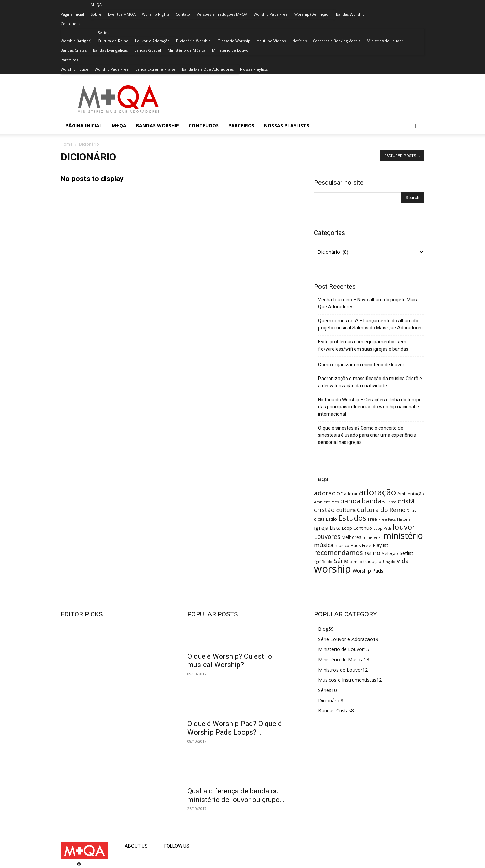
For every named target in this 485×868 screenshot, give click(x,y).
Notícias (299, 41)
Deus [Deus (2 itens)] (411, 511)
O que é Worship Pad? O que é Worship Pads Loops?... (234, 728)
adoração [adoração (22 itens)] (378, 492)
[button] (416, 126)
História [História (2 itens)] (404, 519)
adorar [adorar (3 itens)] (351, 494)
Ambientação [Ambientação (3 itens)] (411, 494)
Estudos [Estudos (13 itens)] (352, 518)
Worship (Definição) (312, 14)
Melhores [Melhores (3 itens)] (351, 537)
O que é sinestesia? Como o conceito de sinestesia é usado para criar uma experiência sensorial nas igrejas (367, 435)
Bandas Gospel (148, 50)
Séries (103, 33)
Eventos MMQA (122, 14)
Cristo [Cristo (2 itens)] (391, 502)
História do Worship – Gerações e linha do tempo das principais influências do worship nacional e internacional (370, 407)
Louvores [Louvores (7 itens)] (327, 536)
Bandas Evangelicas (110, 50)
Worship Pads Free (271, 14)
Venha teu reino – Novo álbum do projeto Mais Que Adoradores (367, 303)
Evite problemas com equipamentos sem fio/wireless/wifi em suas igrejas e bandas (363, 345)
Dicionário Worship (193, 41)
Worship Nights (156, 14)
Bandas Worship (350, 14)
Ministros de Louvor (385, 41)
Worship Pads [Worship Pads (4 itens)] (368, 571)
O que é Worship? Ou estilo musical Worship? (230, 661)
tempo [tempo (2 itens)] (356, 562)
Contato (183, 14)
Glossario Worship (234, 41)
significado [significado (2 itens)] (323, 562)
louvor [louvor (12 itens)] (404, 527)
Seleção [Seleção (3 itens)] (390, 553)
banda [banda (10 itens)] (350, 501)
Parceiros (69, 60)
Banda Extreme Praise (155, 69)
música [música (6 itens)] (324, 545)
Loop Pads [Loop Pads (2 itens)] (382, 528)
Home (67, 144)
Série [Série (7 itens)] (341, 561)
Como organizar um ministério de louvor (361, 365)
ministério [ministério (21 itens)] (403, 535)
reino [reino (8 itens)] (372, 553)
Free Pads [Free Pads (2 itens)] (387, 519)
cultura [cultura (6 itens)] (346, 510)
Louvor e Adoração (152, 41)
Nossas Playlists (254, 69)
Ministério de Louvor (231, 50)
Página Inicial (72, 14)
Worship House (74, 69)
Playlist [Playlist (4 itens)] (380, 545)
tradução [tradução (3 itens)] (372, 561)
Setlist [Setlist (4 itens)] (406, 553)
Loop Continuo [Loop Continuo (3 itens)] (357, 528)
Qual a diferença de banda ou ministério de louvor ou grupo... (236, 795)
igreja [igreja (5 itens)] (321, 528)
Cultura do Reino (113, 41)
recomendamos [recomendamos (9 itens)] (339, 553)
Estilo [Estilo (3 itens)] (331, 519)
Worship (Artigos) (76, 41)
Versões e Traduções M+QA (222, 14)
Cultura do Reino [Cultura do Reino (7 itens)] (381, 510)
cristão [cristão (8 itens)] (324, 509)
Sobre (96, 14)
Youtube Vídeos (271, 41)
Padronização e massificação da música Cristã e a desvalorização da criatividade (370, 382)
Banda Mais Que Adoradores (208, 69)
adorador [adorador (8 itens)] (328, 493)
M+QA (96, 5)
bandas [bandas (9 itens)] (373, 501)
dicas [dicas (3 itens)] (319, 519)
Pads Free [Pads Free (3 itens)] (361, 545)
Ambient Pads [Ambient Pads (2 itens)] (326, 502)
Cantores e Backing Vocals (337, 41)
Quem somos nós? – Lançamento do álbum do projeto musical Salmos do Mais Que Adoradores (370, 324)
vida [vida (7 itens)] (403, 561)
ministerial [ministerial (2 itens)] (372, 537)
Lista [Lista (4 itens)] (335, 528)
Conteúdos (71, 24)
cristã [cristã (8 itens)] (406, 501)
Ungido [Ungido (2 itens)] (389, 562)
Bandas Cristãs (74, 50)
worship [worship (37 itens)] (333, 569)
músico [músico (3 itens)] (342, 545)
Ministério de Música (186, 50)
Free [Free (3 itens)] (372, 519)
